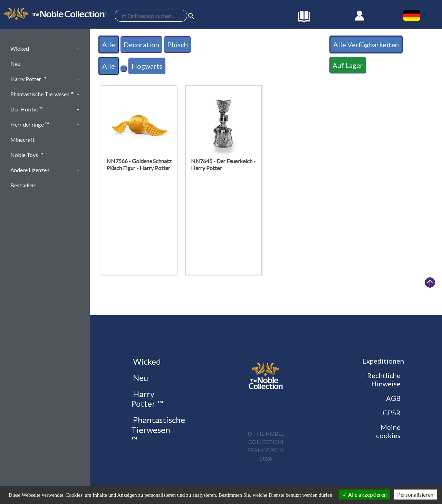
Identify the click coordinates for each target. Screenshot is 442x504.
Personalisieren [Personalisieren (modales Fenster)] (415, 495)
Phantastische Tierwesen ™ (158, 430)
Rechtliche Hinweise (384, 379)
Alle (109, 45)
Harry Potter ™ (147, 399)
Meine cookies (388, 431)
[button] (45, 49)
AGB (393, 398)
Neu (140, 378)
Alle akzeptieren (365, 495)
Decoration (141, 45)
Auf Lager (348, 65)
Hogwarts (147, 66)
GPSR (392, 413)
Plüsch (177, 45)
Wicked (146, 361)
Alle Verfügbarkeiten (366, 45)
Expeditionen (383, 361)
